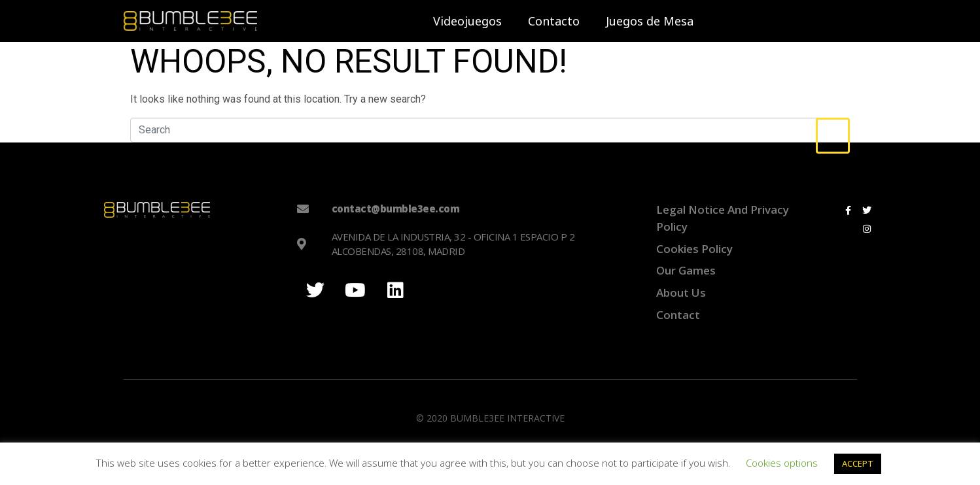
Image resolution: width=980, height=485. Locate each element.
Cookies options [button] (782, 463)
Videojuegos (467, 21)
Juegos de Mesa (650, 21)
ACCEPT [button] (858, 463)
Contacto (554, 21)
